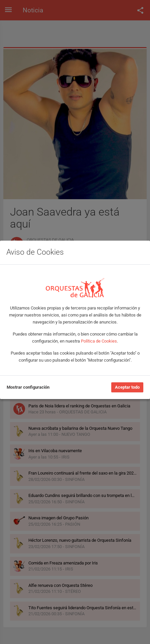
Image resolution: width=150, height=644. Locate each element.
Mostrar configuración (28, 387)
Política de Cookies (99, 341)
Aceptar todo (127, 387)
